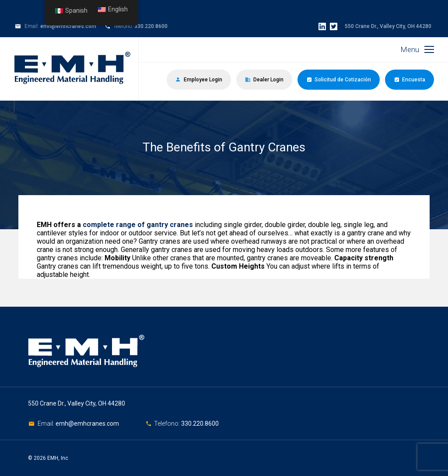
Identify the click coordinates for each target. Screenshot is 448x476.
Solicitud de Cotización (339, 79)
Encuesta (409, 79)
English (113, 9)
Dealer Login (264, 80)
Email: (47, 423)
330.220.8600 (151, 26)
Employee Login (199, 80)
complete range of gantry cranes (138, 225)
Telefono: (168, 423)
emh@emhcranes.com (68, 26)
